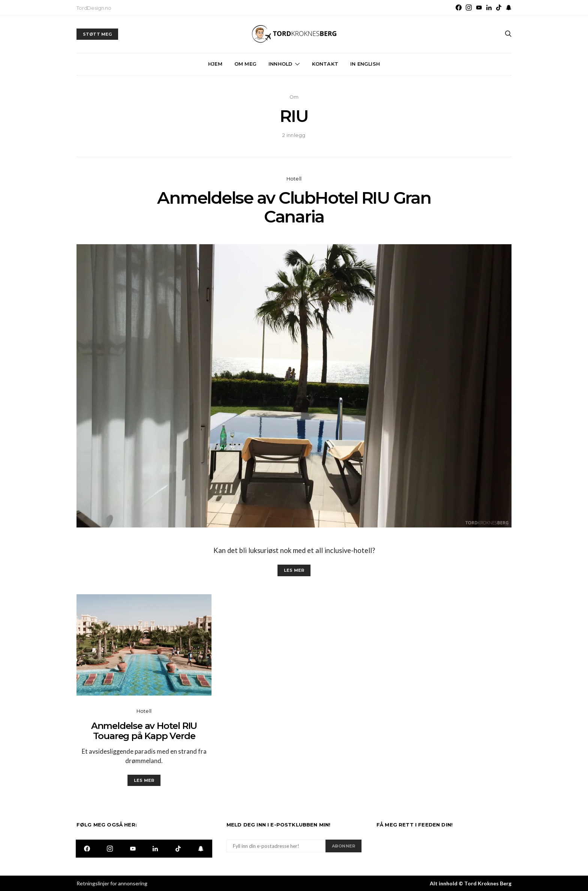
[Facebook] (459, 8)
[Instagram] (469, 8)
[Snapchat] (509, 8)
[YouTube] (479, 8)
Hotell (294, 179)
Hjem (215, 64)
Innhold (280, 64)
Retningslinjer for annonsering (112, 883)
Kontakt (325, 64)
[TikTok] (499, 8)
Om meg (245, 64)
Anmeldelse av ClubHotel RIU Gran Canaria (294, 207)
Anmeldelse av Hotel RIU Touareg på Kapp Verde (144, 731)
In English (365, 64)
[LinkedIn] (489, 8)
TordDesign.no (94, 8)
